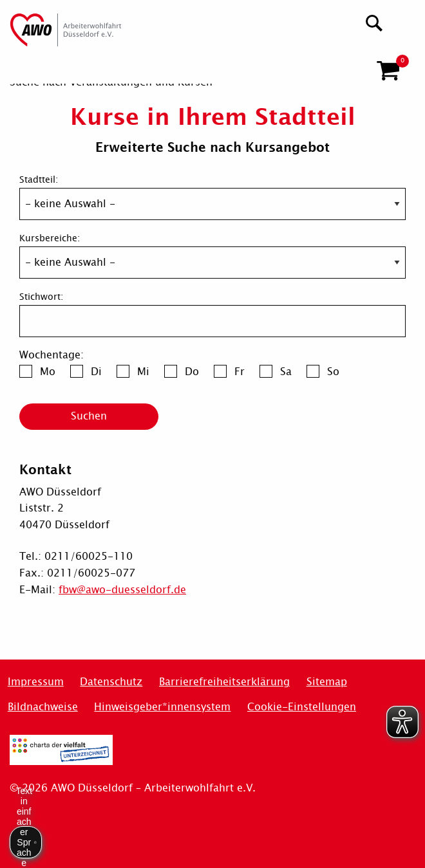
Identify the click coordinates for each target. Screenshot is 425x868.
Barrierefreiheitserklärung (224, 682)
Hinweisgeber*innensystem (162, 707)
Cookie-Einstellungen (302, 707)
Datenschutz (111, 682)
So (333, 372)
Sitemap (327, 682)
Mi (143, 372)
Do (192, 372)
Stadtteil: (39, 180)
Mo (48, 372)
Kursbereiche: (50, 238)
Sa (286, 372)
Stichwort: (41, 297)
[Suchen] (374, 22)
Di (96, 372)
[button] (388, 66)
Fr (240, 372)
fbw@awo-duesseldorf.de (122, 590)
